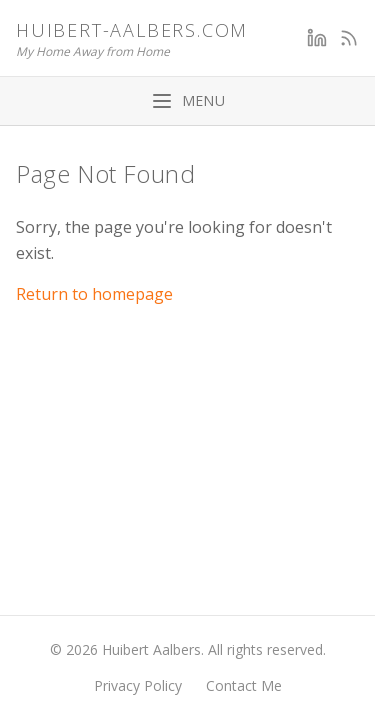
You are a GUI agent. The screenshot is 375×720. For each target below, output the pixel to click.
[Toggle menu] (187, 101)
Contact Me (244, 685)
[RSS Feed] (349, 38)
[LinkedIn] (317, 38)
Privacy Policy (138, 685)
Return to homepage (94, 294)
